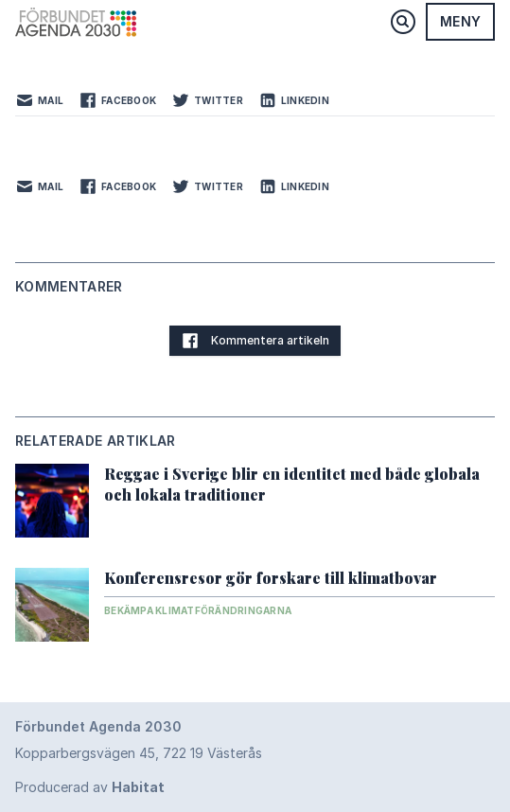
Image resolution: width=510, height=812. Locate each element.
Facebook (117, 100)
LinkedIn (294, 100)
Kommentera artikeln (255, 341)
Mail (39, 100)
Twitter (207, 100)
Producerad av (90, 787)
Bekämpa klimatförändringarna (198, 610)
